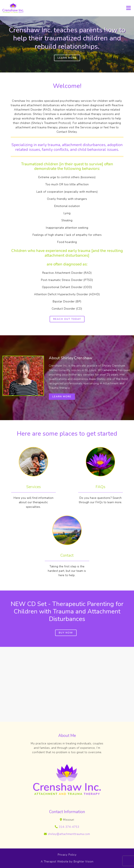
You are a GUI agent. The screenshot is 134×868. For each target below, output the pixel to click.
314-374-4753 (69, 827)
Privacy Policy (67, 855)
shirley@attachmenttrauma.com (69, 834)
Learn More (67, 58)
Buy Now (66, 633)
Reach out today (67, 319)
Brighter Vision (83, 862)
